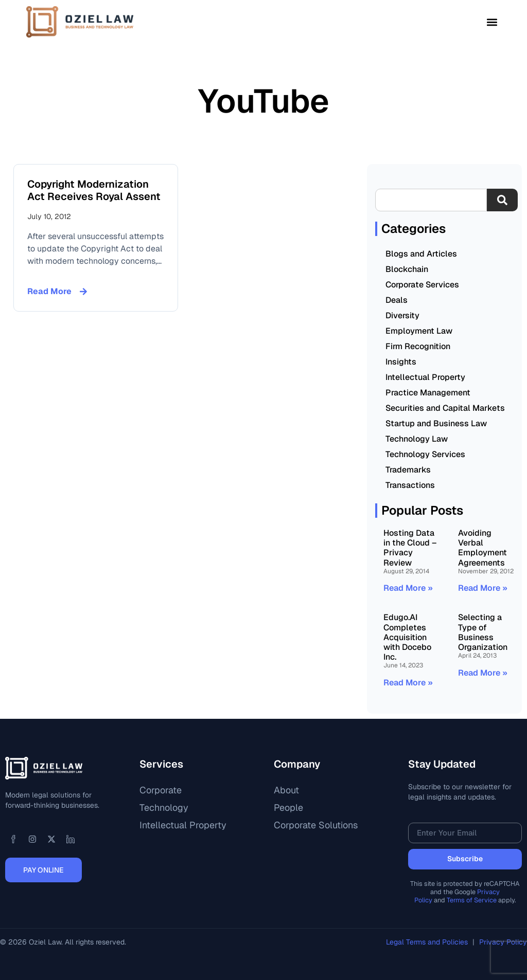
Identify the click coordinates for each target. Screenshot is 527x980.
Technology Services (425, 454)
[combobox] (431, 200)
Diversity (402, 315)
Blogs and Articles (421, 254)
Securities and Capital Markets (445, 408)
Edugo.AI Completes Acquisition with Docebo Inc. (407, 637)
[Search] (502, 200)
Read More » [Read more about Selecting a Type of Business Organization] (483, 673)
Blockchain (407, 269)
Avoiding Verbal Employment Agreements (482, 548)
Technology (164, 807)
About (286, 790)
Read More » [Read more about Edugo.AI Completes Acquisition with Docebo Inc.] (408, 683)
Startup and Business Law (436, 423)
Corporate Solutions (316, 825)
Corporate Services (422, 285)
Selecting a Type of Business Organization (483, 632)
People (288, 807)
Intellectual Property (425, 377)
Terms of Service (472, 900)
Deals (397, 300)
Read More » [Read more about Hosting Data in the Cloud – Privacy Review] (408, 588)
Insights (401, 362)
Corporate (161, 790)
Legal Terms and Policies (428, 942)
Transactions (410, 485)
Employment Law (419, 331)
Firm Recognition (418, 346)
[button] (492, 22)
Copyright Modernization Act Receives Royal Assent (94, 190)
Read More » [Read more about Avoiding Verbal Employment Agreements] (483, 588)
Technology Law (417, 439)
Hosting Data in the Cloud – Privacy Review (410, 548)
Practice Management (428, 393)
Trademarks (408, 470)
